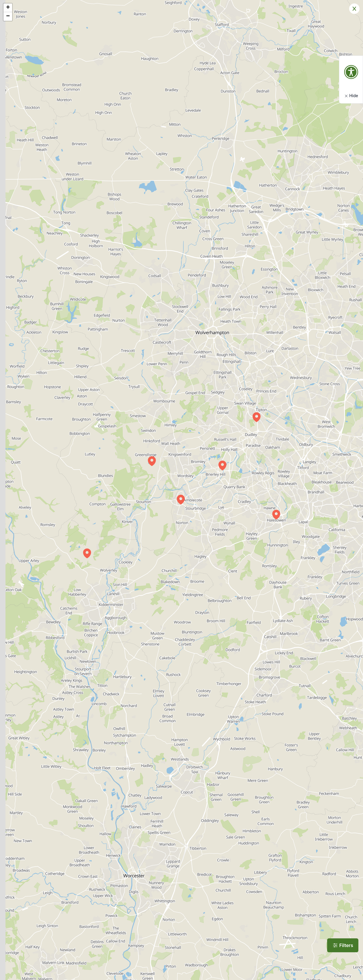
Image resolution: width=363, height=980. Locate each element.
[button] (152, 461)
